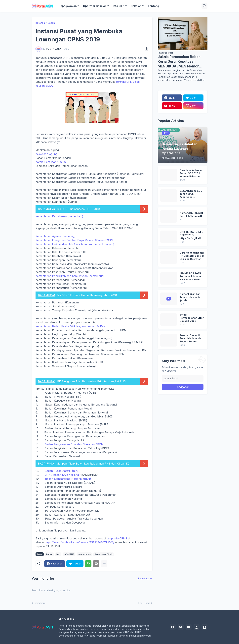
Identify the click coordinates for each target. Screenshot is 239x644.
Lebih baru (40, 603)
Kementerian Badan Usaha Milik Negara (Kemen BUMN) (71, 326)
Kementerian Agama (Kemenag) (55, 236)
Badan (51, 23)
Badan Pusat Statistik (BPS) (62, 471)
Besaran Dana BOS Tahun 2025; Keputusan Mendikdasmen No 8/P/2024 (191, 194)
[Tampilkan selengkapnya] (104, 564)
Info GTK (119, 6)
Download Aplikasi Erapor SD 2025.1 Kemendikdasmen (191, 173)
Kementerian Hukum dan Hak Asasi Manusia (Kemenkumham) (75, 244)
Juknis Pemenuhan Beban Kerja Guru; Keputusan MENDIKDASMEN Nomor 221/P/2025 (179, 62)
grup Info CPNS (117, 538)
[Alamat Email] (183, 378)
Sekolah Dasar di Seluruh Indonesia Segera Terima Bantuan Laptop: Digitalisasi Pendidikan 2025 (190, 339)
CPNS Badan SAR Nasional (62, 475)
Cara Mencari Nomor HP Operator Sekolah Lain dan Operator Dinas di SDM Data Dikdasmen (192, 256)
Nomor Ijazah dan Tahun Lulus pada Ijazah (190, 297)
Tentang (153, 6)
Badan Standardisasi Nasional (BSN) (68, 479)
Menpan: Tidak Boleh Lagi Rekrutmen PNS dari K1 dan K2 (93, 464)
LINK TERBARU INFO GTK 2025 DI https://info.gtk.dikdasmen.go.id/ (192, 235)
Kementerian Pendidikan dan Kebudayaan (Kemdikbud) (70, 276)
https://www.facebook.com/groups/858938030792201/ (79, 542)
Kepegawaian (68, 6)
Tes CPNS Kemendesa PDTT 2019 (78, 209)
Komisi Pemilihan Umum (51, 162)
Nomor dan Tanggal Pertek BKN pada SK (192, 214)
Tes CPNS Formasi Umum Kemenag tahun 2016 (87, 295)
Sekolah (136, 6)
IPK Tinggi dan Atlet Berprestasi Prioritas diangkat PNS (91, 381)
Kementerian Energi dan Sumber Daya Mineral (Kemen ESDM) (75, 240)
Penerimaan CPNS (104, 554)
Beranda (40, 23)
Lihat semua (143, 578)
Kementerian (84, 554)
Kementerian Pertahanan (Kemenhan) (59, 216)
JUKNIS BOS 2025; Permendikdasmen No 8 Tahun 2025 (191, 277)
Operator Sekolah (95, 6)
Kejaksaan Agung (46, 154)
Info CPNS (69, 554)
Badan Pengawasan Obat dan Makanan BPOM (74, 444)
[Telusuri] (204, 6)
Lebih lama (144, 603)
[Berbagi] (145, 49)
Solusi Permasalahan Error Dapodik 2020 (192, 318)
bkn (58, 554)
